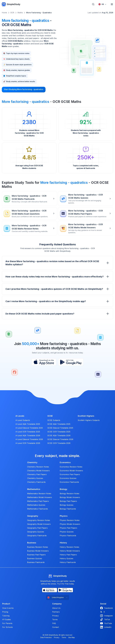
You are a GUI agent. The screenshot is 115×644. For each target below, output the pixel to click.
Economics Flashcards (69, 482)
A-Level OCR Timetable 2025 (28, 432)
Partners (56, 612)
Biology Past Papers (68, 501)
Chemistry (32, 462)
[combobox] (102, 4)
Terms (55, 619)
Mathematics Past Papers (38, 501)
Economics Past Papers (70, 474)
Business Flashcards (36, 562)
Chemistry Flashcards (36, 482)
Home (4, 13)
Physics (64, 516)
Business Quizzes (35, 558)
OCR (12, 13)
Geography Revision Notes (39, 520)
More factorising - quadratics (39, 13)
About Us (56, 608)
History (63, 543)
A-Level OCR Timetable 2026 (28, 443)
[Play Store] (71, 362)
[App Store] (44, 362)
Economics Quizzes (68, 478)
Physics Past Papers (68, 528)
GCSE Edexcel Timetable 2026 (60, 439)
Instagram (106, 616)
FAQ (54, 623)
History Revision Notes (69, 547)
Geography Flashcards (37, 536)
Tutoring (6, 616)
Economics (65, 462)
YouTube (106, 623)
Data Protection (46, 637)
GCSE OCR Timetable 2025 (59, 432)
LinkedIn (106, 627)
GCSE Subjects (54, 420)
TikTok (105, 619)
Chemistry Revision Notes (38, 467)
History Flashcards (68, 562)
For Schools (7, 627)
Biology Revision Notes (70, 494)
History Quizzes (66, 558)
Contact (56, 627)
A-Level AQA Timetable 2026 (28, 436)
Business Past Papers (36, 555)
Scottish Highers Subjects (89, 420)
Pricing (5, 612)
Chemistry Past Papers (37, 474)
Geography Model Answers (39, 524)
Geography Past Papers (37, 528)
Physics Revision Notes (70, 520)
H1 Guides (7, 619)
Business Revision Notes (38, 547)
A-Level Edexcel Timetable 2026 (29, 439)
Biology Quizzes (67, 505)
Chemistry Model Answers (38, 471)
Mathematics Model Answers (40, 497)
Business (32, 543)
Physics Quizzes (67, 532)
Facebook (106, 608)
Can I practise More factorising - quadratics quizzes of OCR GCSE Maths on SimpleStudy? (57, 289)
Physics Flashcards (68, 536)
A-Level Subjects (23, 420)
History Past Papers (68, 555)
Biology (64, 489)
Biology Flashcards (68, 509)
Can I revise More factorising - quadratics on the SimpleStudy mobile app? (57, 301)
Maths (20, 13)
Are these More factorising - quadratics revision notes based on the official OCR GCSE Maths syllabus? (57, 263)
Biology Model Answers (70, 497)
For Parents (7, 623)
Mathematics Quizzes (36, 505)
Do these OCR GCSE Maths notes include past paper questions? (57, 314)
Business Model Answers (38, 551)
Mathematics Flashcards (38, 509)
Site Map (72, 637)
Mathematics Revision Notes (39, 494)
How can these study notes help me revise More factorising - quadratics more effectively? (57, 277)
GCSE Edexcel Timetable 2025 (60, 428)
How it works (8, 608)
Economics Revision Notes (71, 467)
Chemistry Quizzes (35, 478)
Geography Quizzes (36, 532)
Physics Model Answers (70, 524)
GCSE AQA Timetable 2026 (59, 436)
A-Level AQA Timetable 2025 (28, 424)
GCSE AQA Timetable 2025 (59, 424)
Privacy (55, 616)
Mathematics (34, 489)
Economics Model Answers (71, 471)
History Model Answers (70, 551)
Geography (33, 516)
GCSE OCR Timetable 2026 (59, 443)
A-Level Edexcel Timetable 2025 (29, 428)
